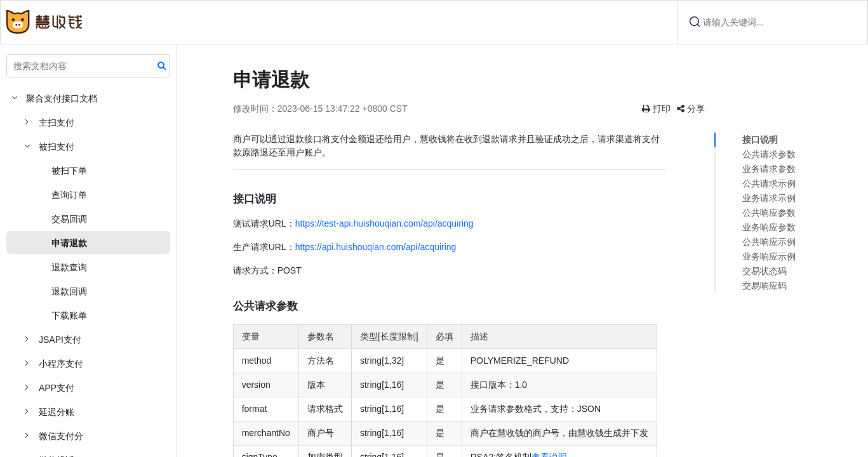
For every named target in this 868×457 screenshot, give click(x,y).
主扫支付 (57, 123)
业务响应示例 (769, 256)
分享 (702, 109)
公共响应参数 (769, 213)
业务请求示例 (769, 198)
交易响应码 (765, 286)
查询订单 (69, 195)
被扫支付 (57, 147)
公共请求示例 (769, 183)
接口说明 (760, 140)
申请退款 (69, 243)
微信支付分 (61, 436)
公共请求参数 (769, 154)
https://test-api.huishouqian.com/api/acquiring (421, 223)
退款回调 (69, 291)
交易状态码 (765, 271)
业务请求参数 (769, 169)
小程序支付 (61, 364)
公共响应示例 (769, 242)
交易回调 (69, 219)
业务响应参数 (769, 227)
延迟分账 (57, 412)
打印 (668, 109)
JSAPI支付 (60, 340)
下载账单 (69, 315)
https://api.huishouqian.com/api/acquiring (412, 247)
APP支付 (57, 388)
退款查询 (69, 267)
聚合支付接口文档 (62, 98)
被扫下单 (69, 171)
